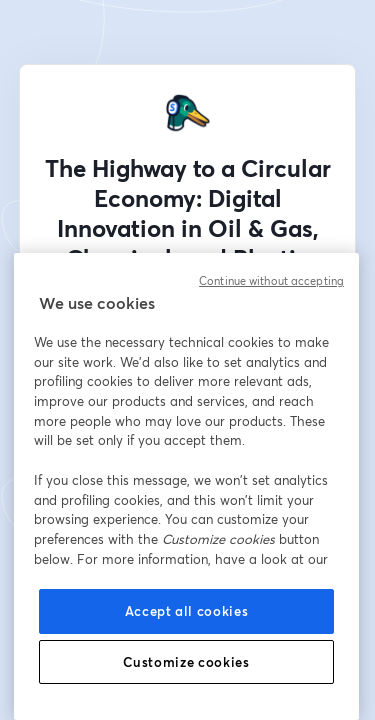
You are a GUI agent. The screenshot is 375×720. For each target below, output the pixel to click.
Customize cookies (186, 662)
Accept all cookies (187, 611)
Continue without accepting (271, 281)
